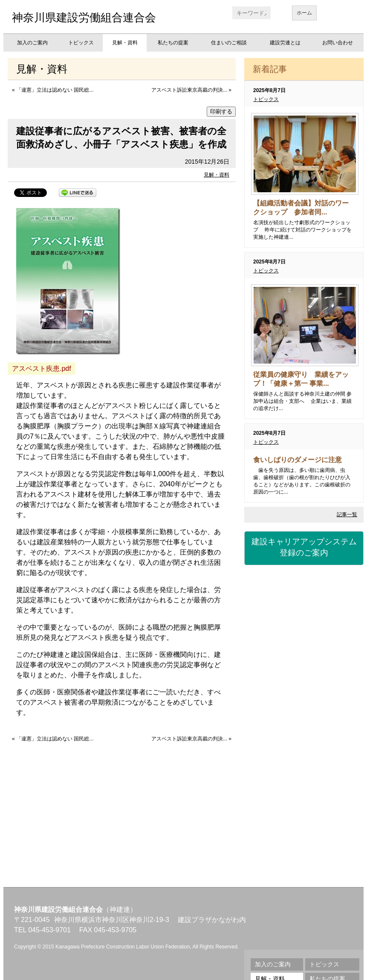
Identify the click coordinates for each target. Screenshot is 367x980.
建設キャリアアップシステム (304, 548)
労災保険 (304, 638)
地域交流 (304, 778)
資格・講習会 (304, 685)
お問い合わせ (338, 43)
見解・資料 (125, 43)
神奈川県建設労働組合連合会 (84, 17)
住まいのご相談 (229, 43)
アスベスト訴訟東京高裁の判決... (189, 90)
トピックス (81, 43)
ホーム (304, 13)
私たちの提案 (173, 43)
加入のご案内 (32, 43)
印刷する (221, 111)
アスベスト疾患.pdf (42, 369)
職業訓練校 (304, 731)
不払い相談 (304, 825)
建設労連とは (285, 43)
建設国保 (304, 591)
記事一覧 (347, 515)
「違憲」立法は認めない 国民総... (55, 90)
